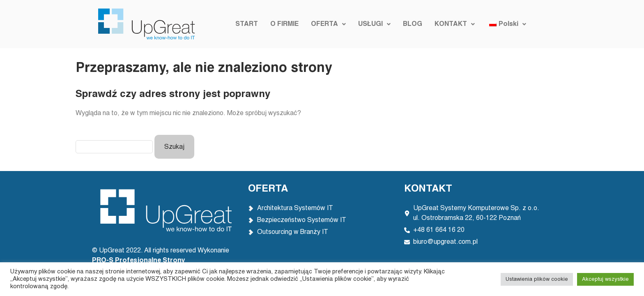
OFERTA (328, 24)
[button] (328, 24)
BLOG (413, 24)
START (247, 24)
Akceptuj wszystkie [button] (605, 279)
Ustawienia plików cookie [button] (537, 279)
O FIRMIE (284, 24)
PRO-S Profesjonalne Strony (139, 261)
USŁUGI (374, 24)
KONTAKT (455, 24)
